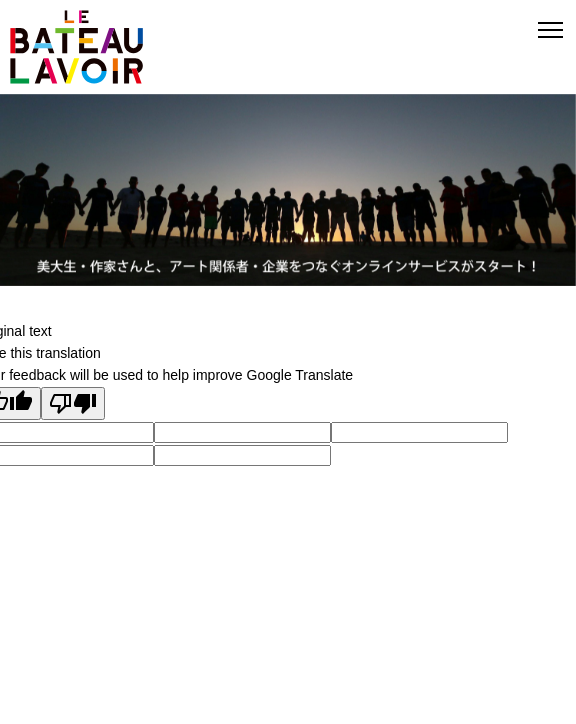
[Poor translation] (73, 403)
